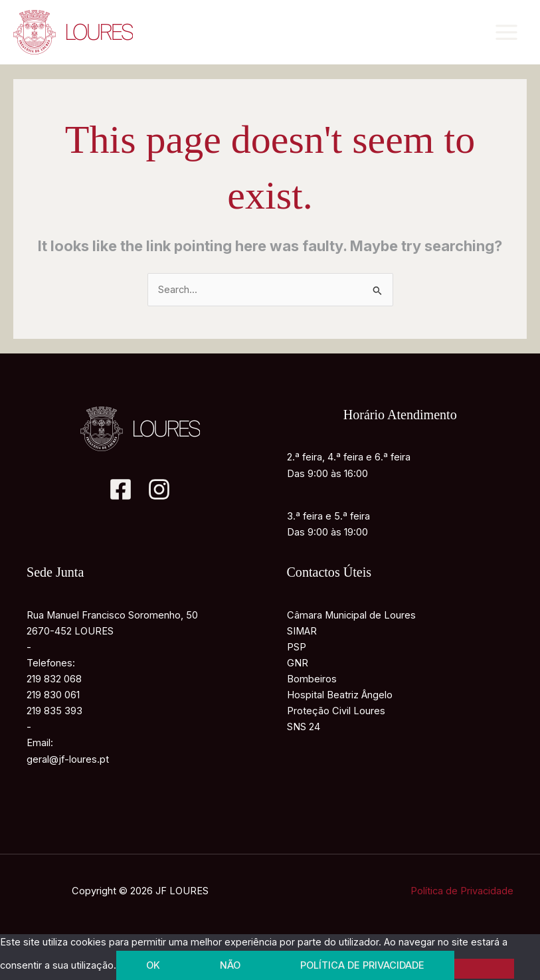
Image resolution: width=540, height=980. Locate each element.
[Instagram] (159, 489)
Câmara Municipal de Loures (351, 615)
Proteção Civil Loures (336, 711)
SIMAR (302, 631)
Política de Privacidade (462, 891)
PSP (297, 647)
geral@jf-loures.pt (68, 759)
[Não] (484, 969)
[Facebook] (121, 489)
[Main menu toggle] (506, 32)
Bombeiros (312, 679)
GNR (298, 663)
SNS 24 (304, 727)
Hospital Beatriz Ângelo (340, 695)
